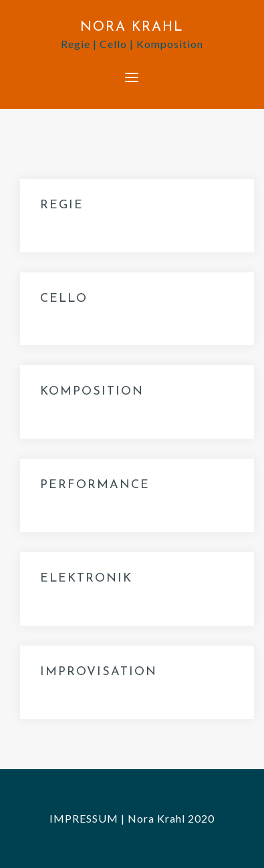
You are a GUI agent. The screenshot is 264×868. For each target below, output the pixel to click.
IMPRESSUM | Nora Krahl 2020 (132, 818)
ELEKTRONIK (86, 579)
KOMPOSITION (92, 392)
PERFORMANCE (95, 485)
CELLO (64, 299)
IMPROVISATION (99, 672)
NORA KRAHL (132, 27)
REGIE (62, 205)
